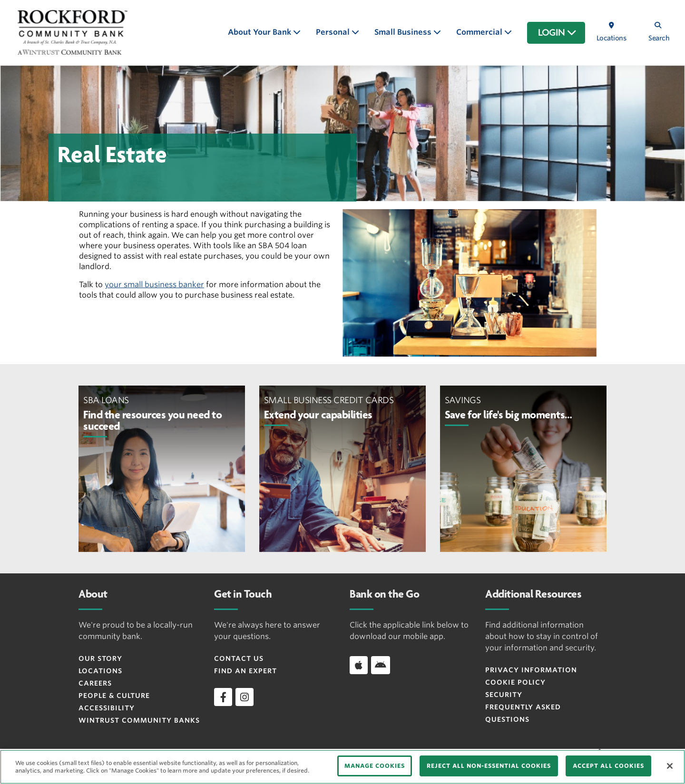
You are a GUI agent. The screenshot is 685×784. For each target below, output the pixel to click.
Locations (100, 671)
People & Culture (114, 696)
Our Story (100, 658)
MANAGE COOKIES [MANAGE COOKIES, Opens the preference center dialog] (375, 766)
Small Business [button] (404, 32)
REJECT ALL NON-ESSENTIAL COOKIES (489, 766)
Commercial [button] (480, 32)
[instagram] (245, 697)
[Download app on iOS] (359, 665)
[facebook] (223, 697)
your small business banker (154, 285)
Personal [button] (334, 32)
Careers (95, 683)
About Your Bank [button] (260, 32)
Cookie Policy (515, 682)
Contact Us (239, 658)
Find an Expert (245, 671)
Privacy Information (531, 670)
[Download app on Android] (381, 665)
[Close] (670, 766)
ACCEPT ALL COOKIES (608, 766)
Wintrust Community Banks (139, 720)
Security (504, 695)
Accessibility (107, 708)
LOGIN (557, 33)
